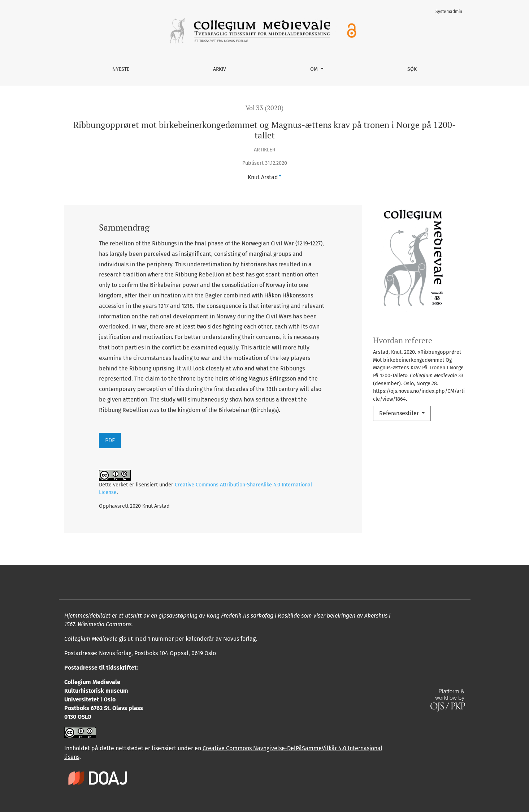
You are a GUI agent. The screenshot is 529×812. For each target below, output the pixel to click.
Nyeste (121, 69)
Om (315, 69)
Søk (412, 69)
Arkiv (220, 69)
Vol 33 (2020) (264, 108)
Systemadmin (449, 12)
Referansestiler (400, 413)
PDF (110, 440)
